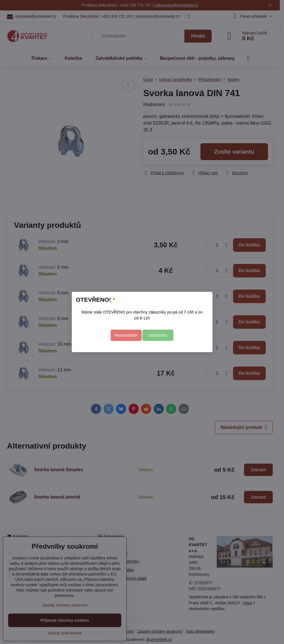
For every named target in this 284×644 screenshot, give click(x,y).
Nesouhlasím (126, 335)
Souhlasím (158, 335)
